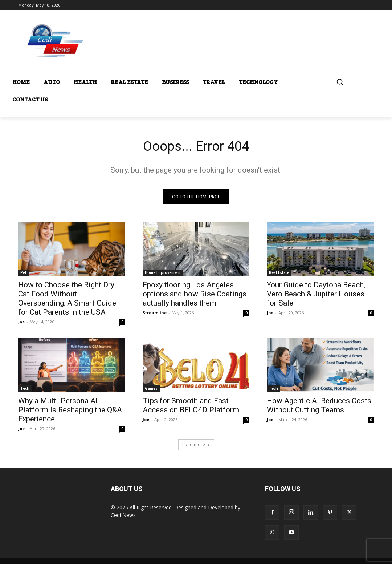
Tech (25, 390)
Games (151, 390)
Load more (196, 446)
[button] (340, 82)
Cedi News (123, 517)
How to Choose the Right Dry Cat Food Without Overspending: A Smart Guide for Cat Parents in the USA (67, 300)
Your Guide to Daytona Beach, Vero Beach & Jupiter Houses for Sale (316, 296)
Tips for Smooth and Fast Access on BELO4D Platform (191, 407)
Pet (23, 274)
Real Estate (279, 274)
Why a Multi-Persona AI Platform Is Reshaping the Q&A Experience (70, 412)
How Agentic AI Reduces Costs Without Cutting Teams (319, 407)
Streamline (155, 314)
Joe (21, 324)
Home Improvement (163, 274)
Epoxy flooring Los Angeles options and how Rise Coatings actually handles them (195, 296)
